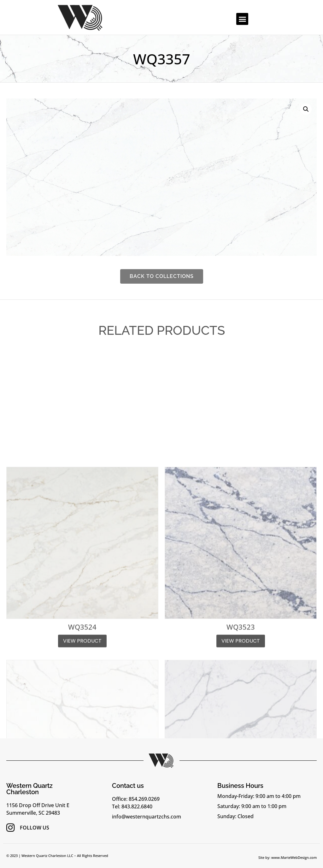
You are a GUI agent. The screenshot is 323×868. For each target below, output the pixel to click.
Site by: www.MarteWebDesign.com (288, 857)
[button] (242, 19)
